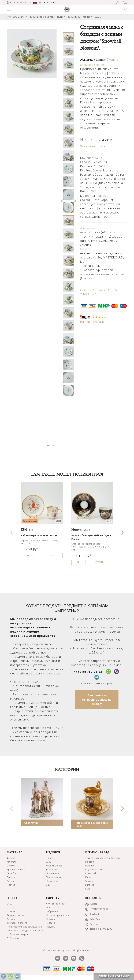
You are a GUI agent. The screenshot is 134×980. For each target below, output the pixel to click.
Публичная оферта (17, 934)
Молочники (53, 873)
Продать (51, 927)
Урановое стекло (16, 870)
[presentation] (12, 532)
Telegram (92, 924)
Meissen (94, 59)
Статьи (11, 908)
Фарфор (11, 858)
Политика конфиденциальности (25, 931)
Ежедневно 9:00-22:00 (99, 929)
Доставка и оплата (17, 923)
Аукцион (12, 919)
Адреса (91, 904)
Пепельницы (54, 877)
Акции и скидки (16, 915)
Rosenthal (91, 873)
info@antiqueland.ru (97, 914)
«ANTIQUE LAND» (15, 17)
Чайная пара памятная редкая (39, 535)
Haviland (90, 866)
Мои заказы (53, 908)
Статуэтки (31, 823)
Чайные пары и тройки (78, 17)
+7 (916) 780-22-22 (88, 672)
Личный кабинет (56, 904)
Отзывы (11, 911)
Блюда (50, 858)
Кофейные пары (55, 866)
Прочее (11, 885)
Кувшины (52, 870)
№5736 (97, 17)
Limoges (90, 885)
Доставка (87, 228)
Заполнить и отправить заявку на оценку (97, 700)
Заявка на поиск (93, 146)
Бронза (11, 877)
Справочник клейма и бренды (103, 858)
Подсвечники (54, 881)
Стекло (11, 866)
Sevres (89, 881)
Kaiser (89, 877)
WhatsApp (92, 919)
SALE (10, 904)
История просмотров (57, 915)
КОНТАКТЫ (93, 898)
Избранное (52, 911)
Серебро (12, 873)
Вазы (49, 862)
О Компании (14, 938)
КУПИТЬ (49, 555)
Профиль (51, 919)
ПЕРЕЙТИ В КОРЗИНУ (114, 976)
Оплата (85, 249)
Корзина (51, 923)
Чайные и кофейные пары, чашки (46, 17)
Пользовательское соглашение (24, 927)
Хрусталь (12, 862)
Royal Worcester (94, 870)
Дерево (11, 881)
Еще (48, 885)
